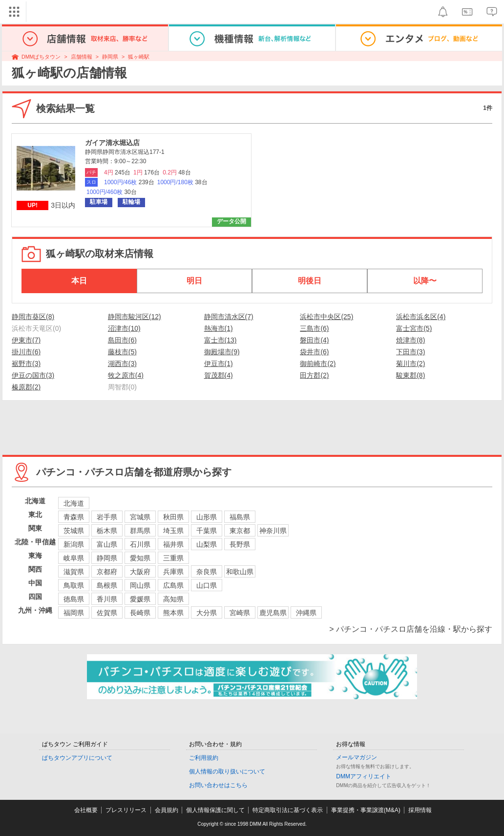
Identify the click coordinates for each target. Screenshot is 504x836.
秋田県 (173, 517)
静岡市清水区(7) (229, 317)
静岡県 (110, 57)
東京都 (240, 531)
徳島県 (74, 599)
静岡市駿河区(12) (135, 317)
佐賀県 (107, 613)
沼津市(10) (124, 328)
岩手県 (107, 517)
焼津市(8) (410, 340)
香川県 (107, 599)
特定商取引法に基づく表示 (288, 810)
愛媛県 (140, 599)
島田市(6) (122, 340)
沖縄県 (306, 613)
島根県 (107, 585)
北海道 (74, 503)
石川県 (140, 544)
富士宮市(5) (414, 328)
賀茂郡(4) (219, 375)
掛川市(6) (26, 352)
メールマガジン (357, 757)
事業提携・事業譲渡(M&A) (366, 810)
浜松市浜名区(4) (421, 317)
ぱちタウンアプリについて (77, 758)
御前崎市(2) (318, 364)
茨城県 (74, 531)
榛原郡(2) (26, 387)
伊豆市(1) (219, 364)
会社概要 (86, 810)
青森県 (74, 517)
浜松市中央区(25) (326, 317)
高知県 (173, 599)
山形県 (207, 517)
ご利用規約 (204, 758)
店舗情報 (82, 57)
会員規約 (167, 810)
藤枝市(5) (122, 352)
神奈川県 (273, 531)
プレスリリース (126, 810)
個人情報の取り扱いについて (227, 772)
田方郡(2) (314, 375)
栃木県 (107, 531)
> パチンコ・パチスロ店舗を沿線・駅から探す (411, 629)
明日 (194, 281)
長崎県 (140, 613)
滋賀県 (74, 572)
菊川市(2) (410, 364)
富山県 (107, 544)
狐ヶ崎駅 (139, 57)
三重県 (173, 558)
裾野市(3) (26, 364)
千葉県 (207, 531)
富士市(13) (220, 340)
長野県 (240, 544)
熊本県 (173, 613)
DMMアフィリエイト (364, 776)
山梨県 (207, 544)
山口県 (207, 585)
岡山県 (140, 585)
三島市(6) (314, 328)
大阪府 (140, 572)
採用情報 (420, 810)
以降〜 (425, 281)
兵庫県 (173, 572)
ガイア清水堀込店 (112, 143)
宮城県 (140, 517)
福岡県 (74, 613)
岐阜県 (74, 558)
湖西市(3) (122, 364)
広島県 (173, 585)
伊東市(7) (26, 340)
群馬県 (140, 531)
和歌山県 (240, 572)
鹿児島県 (273, 613)
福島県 (240, 517)
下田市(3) (410, 352)
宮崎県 (240, 613)
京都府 (107, 572)
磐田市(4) (314, 340)
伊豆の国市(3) (33, 375)
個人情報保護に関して (215, 810)
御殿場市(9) (222, 352)
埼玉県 (173, 531)
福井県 (173, 544)
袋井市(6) (314, 352)
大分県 (207, 613)
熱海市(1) (219, 328)
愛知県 (140, 558)
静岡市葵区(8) (33, 317)
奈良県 (207, 572)
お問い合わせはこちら (218, 785)
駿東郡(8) (410, 375)
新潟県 (74, 544)
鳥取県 (74, 585)
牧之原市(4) (126, 375)
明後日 (310, 281)
